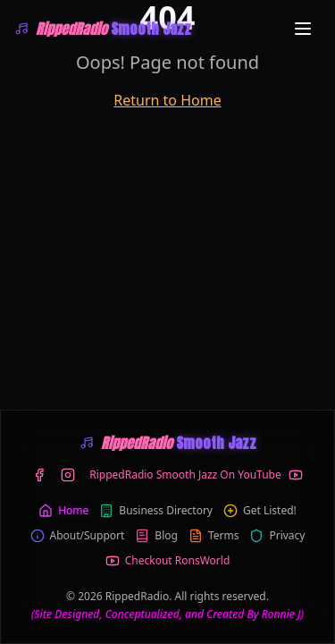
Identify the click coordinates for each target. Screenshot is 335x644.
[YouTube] (196, 475)
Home (63, 511)
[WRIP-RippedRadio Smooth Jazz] (103, 29)
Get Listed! (260, 511)
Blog (156, 536)
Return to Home (167, 100)
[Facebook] (39, 475)
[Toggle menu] (303, 29)
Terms (214, 536)
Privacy (277, 536)
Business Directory (156, 511)
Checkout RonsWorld (168, 561)
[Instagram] (68, 475)
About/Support (78, 536)
